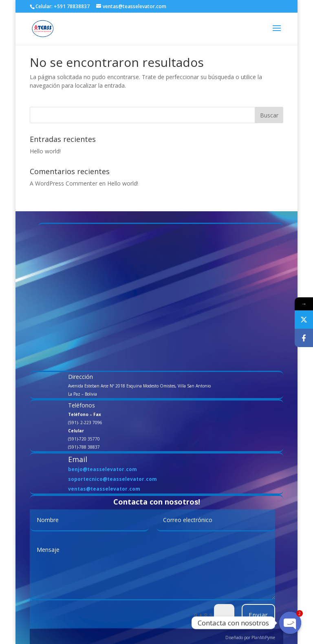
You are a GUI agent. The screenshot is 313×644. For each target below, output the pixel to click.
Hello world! (45, 151)
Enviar (258, 615)
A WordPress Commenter (64, 183)
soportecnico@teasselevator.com (112, 479)
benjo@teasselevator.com (102, 469)
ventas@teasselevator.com (104, 489)
